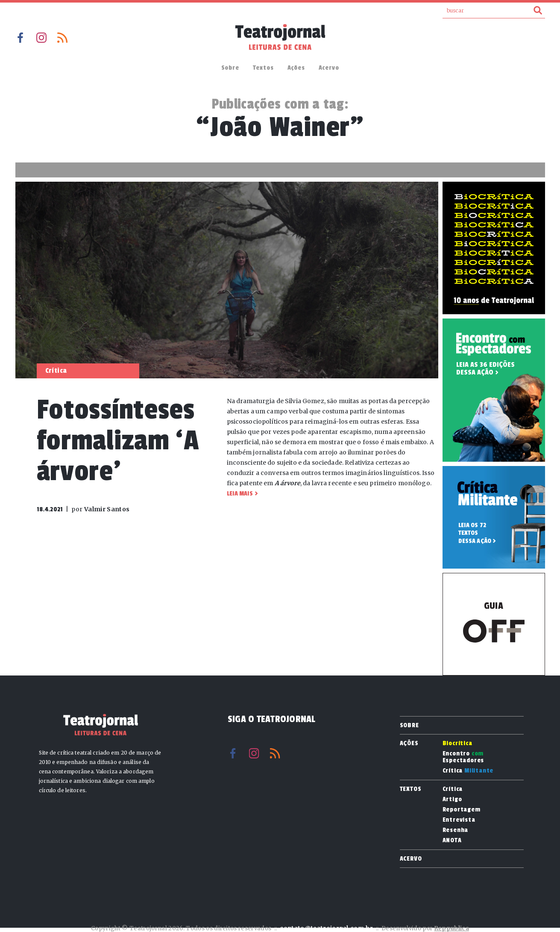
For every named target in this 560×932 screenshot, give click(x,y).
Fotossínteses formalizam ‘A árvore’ (118, 441)
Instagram (41, 38)
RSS (62, 38)
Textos (263, 68)
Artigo (452, 799)
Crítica (468, 771)
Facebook (21, 38)
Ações (296, 68)
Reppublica (452, 928)
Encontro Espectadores (463, 757)
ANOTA (452, 841)
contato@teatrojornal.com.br (326, 928)
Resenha (456, 830)
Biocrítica (457, 743)
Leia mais (240, 494)
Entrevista (459, 820)
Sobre (230, 68)
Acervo (329, 68)
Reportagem (462, 810)
